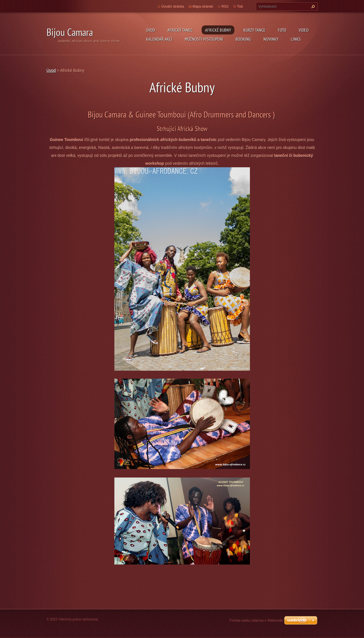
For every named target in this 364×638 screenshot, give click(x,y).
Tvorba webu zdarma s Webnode (256, 620)
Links (296, 39)
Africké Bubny (218, 30)
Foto (282, 30)
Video (304, 30)
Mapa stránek (203, 6)
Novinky (271, 39)
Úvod (151, 30)
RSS (225, 6)
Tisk (240, 6)
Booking (243, 39)
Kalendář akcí (159, 39)
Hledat (312, 6)
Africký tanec (180, 30)
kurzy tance (254, 30)
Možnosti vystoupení (204, 39)
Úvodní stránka (173, 6)
